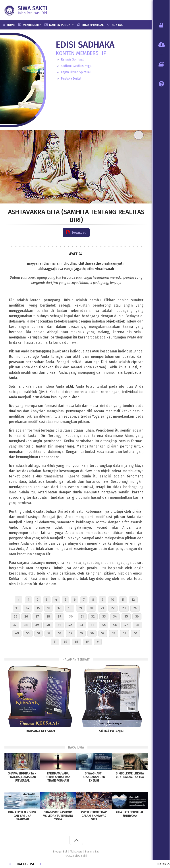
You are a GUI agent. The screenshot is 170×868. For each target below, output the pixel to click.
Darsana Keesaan (40, 731)
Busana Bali (92, 852)
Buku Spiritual (93, 25)
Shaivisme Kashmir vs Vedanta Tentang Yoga (58, 816)
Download (76, 232)
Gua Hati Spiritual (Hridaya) (130, 814)
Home (11, 25)
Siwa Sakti (33, 8)
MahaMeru (76, 852)
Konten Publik (60, 25)
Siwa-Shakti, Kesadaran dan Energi (94, 777)
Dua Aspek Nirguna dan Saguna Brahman (22, 816)
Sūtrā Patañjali (112, 731)
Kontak (117, 25)
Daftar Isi (25, 864)
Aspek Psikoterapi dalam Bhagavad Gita (94, 816)
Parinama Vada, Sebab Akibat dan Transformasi (58, 777)
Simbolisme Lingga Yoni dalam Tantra (130, 775)
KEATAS (161, 864)
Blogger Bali (60, 852)
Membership (32, 25)
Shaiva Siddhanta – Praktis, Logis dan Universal (22, 777)
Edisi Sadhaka (85, 45)
